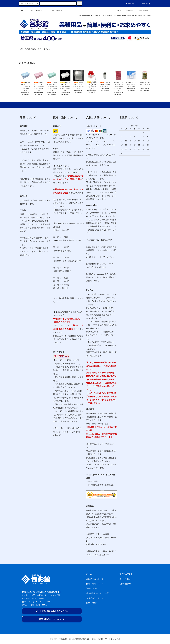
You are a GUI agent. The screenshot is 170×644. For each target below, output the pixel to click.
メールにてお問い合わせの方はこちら (52, 611)
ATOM (94, 603)
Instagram (128, 11)
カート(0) (144, 4)
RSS (88, 603)
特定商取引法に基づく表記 (98, 593)
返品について (92, 588)
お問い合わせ (142, 11)
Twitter (117, 11)
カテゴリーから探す (35, 11)
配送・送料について (95, 584)
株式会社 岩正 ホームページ (52, 619)
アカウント (129, 4)
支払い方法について (95, 579)
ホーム (22, 11)
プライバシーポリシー (96, 598)
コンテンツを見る (54, 11)
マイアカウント (126, 574)
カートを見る (125, 579)
